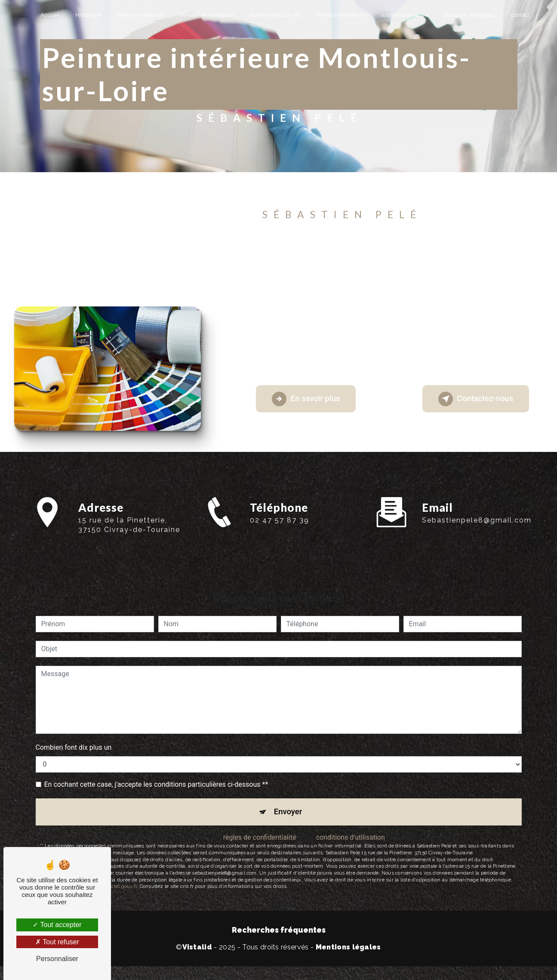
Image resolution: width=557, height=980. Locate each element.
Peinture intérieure (140, 15)
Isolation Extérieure (404, 15)
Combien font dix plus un (74, 750)
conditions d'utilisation (351, 842)
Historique (88, 15)
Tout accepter (57, 925)
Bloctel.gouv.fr (120, 890)
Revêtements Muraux (207, 15)
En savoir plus (309, 402)
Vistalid (197, 951)
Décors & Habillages (469, 15)
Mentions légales (348, 951)
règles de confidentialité (260, 842)
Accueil (50, 15)
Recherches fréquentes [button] (279, 934)
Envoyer (288, 815)
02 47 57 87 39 (280, 538)
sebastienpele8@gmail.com (477, 508)
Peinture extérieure (340, 15)
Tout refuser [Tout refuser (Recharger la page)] (57, 942)
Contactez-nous (473, 402)
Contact (520, 15)
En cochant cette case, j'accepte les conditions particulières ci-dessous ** (156, 787)
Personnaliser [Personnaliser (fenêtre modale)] (57, 959)
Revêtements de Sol (275, 15)
